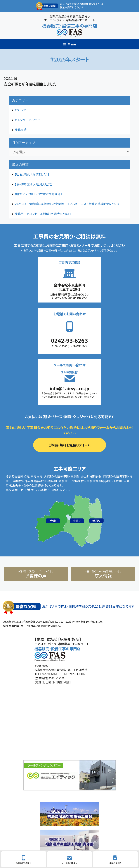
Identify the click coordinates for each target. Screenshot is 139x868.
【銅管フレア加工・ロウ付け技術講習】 (38, 194)
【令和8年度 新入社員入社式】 (34, 184)
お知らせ (20, 110)
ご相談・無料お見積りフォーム (70, 445)
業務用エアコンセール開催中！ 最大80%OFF (43, 214)
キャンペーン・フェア (27, 120)
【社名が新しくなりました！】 (32, 174)
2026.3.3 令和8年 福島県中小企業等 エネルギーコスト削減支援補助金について (67, 204)
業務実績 (21, 130)
